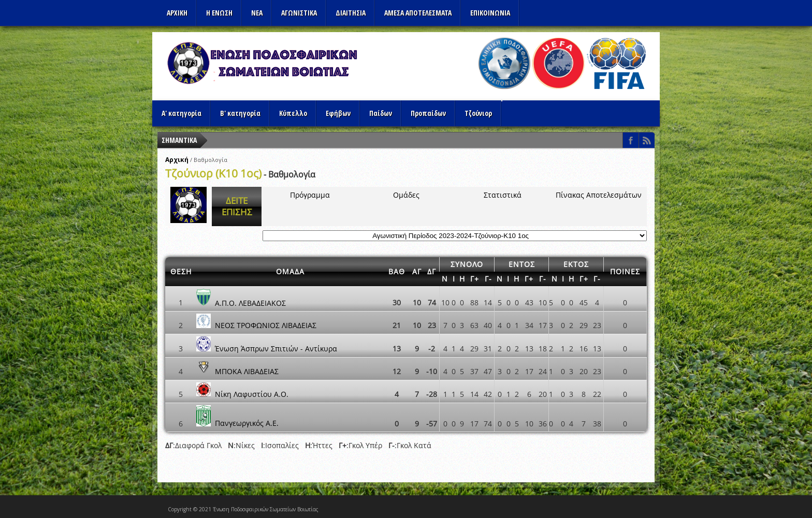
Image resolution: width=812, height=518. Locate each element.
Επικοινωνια (490, 13)
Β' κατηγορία (240, 113)
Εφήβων (338, 113)
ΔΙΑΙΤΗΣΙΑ (351, 13)
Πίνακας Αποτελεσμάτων (599, 195)
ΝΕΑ (257, 13)
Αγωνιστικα (299, 13)
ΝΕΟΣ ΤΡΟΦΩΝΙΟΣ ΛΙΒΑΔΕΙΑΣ (266, 325)
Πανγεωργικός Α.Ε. (247, 424)
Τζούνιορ (478, 113)
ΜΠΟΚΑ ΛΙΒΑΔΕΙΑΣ (247, 371)
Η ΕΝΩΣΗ (219, 13)
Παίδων (381, 113)
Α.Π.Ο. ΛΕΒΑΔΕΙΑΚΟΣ (250, 302)
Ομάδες (406, 195)
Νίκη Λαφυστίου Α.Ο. (252, 394)
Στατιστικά (503, 195)
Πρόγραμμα (310, 195)
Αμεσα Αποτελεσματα (418, 13)
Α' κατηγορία (182, 113)
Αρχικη (177, 13)
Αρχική (177, 160)
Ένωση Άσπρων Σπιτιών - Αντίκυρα (276, 349)
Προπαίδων (428, 113)
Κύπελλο (293, 113)
